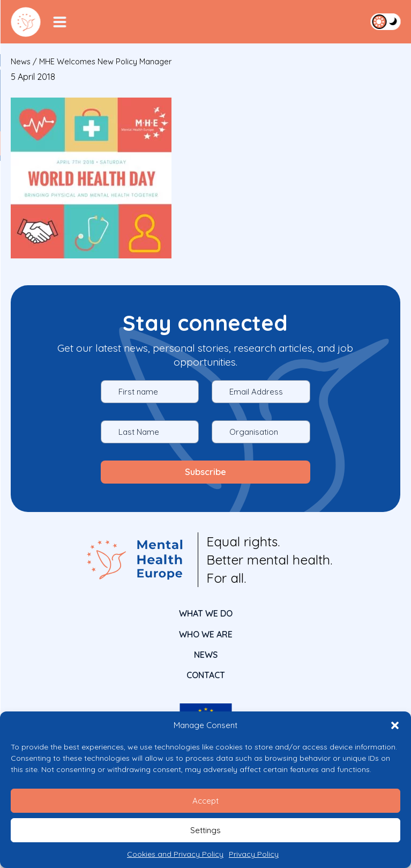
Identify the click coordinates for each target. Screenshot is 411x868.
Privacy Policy (254, 854)
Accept (205, 801)
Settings (205, 830)
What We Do (206, 613)
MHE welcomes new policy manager (106, 61)
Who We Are (206, 634)
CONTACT (206, 675)
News (21, 61)
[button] (395, 725)
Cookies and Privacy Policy (175, 854)
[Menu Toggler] (59, 22)
